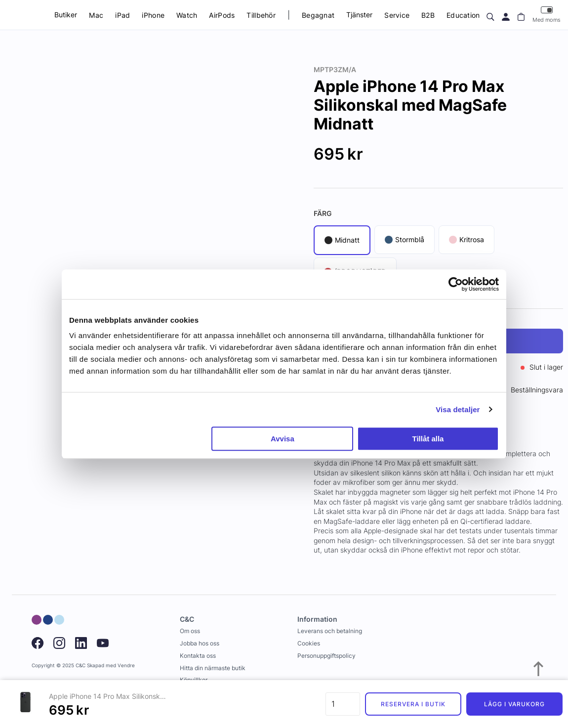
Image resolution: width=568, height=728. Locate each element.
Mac (96, 15)
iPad (122, 15)
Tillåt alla (428, 439)
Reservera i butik (413, 704)
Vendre (126, 665)
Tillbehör (261, 15)
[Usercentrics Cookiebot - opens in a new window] (456, 284)
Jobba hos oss (200, 643)
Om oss (190, 631)
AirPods (222, 15)
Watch (187, 15)
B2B (428, 15)
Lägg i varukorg (514, 704)
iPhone (153, 15)
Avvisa (283, 439)
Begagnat (318, 15)
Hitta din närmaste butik (213, 668)
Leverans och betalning (330, 631)
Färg (323, 213)
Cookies (309, 643)
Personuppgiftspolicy (326, 656)
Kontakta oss (198, 656)
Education (463, 15)
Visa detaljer (458, 409)
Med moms (547, 15)
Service (397, 15)
